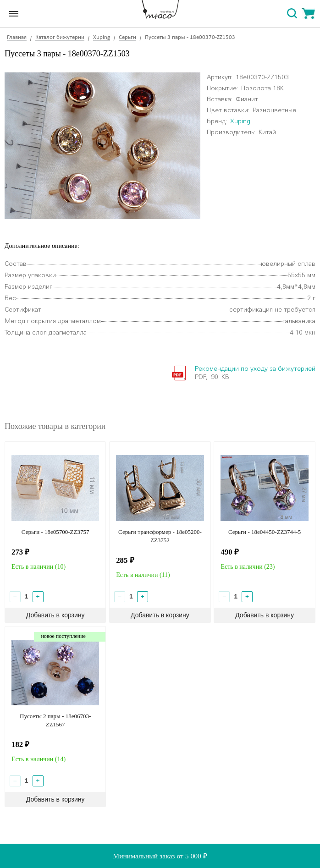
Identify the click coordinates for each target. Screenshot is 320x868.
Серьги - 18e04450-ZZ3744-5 (265, 532)
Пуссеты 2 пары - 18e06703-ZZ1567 (55, 720)
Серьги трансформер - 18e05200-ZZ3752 (160, 536)
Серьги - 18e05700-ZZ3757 (55, 532)
